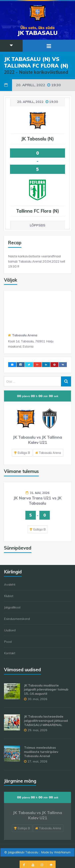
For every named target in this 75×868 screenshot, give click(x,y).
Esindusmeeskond (17, 619)
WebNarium (62, 852)
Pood (8, 642)
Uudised (10, 630)
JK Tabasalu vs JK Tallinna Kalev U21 (37, 440)
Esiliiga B (24, 453)
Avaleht (10, 584)
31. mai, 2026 (40, 493)
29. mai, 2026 (37, 730)
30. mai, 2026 (37, 699)
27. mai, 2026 (37, 761)
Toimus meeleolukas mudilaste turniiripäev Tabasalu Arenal (41, 752)
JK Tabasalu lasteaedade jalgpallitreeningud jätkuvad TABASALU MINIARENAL (46, 721)
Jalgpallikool (12, 607)
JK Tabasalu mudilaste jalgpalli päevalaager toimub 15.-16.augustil (46, 690)
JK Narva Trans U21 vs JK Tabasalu (38, 500)
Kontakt (10, 653)
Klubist (9, 596)
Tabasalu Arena (25, 335)
